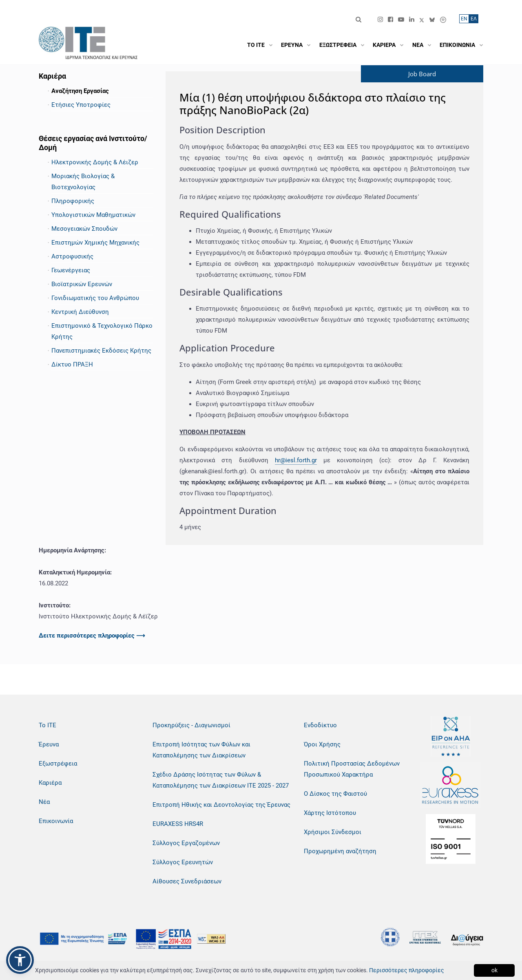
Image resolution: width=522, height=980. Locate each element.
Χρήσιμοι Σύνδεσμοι (333, 832)
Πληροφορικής (73, 201)
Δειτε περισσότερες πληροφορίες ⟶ (92, 636)
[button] (20, 960)
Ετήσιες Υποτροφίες (81, 105)
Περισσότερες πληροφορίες (407, 970)
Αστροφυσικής (72, 256)
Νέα (44, 802)
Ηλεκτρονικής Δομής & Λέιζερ (95, 162)
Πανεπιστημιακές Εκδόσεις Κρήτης (101, 351)
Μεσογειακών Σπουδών (84, 229)
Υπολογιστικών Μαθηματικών (93, 215)
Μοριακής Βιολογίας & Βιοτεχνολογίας (83, 182)
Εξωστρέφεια (58, 764)
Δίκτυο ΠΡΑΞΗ (72, 364)
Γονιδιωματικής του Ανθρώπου (95, 298)
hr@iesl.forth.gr (296, 460)
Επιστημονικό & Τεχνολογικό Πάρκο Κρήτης (102, 331)
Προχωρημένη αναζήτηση (340, 851)
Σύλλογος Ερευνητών (183, 862)
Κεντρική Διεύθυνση (80, 312)
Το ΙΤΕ (48, 725)
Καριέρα (50, 783)
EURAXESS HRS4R (178, 824)
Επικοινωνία (56, 821)
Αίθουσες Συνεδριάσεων (187, 881)
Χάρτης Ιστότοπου (330, 813)
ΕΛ (474, 19)
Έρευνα (49, 744)
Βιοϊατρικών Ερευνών (82, 284)
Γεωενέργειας (71, 270)
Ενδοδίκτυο (320, 725)
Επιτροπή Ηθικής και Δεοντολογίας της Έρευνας (221, 805)
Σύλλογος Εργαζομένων (186, 843)
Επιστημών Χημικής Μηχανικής (95, 243)
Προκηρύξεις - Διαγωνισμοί (191, 725)
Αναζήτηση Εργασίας (80, 91)
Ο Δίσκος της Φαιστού (335, 794)
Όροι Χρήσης (322, 744)
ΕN (464, 19)
